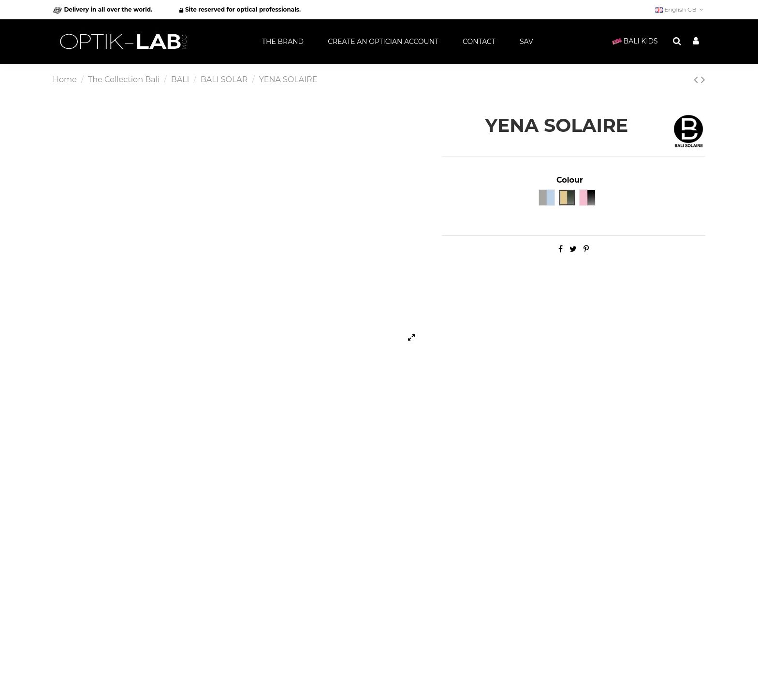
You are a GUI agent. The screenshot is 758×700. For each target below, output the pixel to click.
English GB (680, 9)
